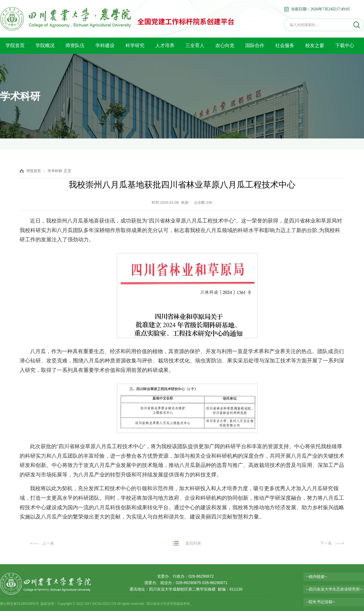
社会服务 (285, 46)
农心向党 (225, 46)
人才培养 (165, 46)
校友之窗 (315, 46)
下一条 (326, 543)
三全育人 (195, 46)
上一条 (48, 543)
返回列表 (193, 543)
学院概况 (45, 46)
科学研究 (135, 46)
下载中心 (345, 46)
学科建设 (105, 46)
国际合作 (255, 46)
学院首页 (15, 46)
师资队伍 (75, 46)
